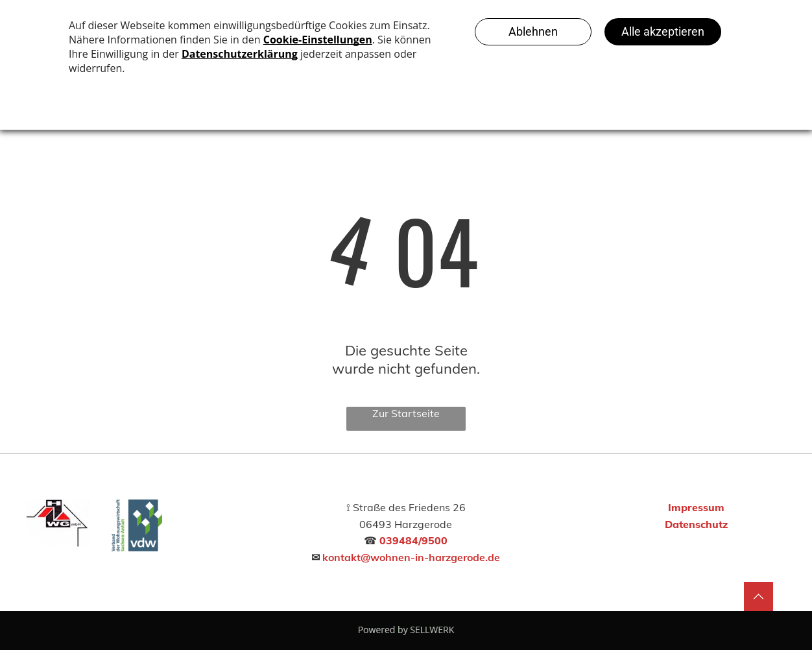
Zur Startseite (406, 413)
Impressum (696, 507)
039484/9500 (413, 540)
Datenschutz (696, 524)
